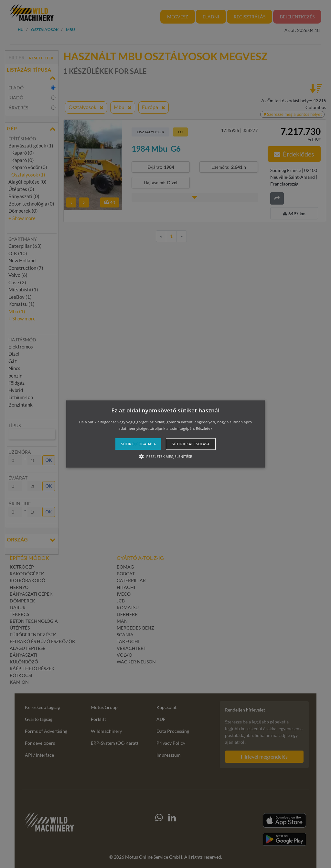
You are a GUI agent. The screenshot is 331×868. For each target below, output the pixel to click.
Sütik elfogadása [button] (138, 444)
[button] (165, 434)
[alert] (165, 434)
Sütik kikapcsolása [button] (191, 444)
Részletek (204, 428)
